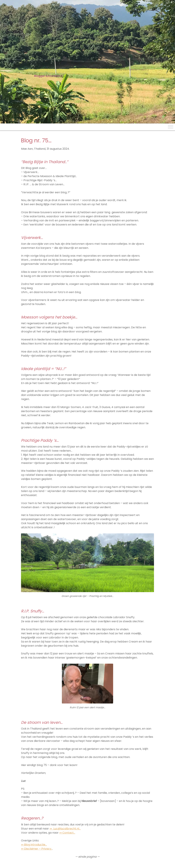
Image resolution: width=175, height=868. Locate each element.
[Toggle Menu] (171, 127)
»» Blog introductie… (34, 845)
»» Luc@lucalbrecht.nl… (65, 829)
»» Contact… (67, 833)
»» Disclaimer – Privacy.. (37, 849)
